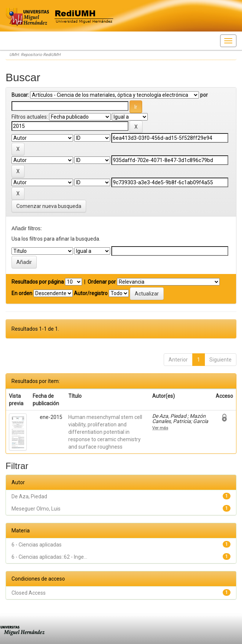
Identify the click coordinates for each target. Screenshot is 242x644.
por (204, 95)
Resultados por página (38, 282)
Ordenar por (102, 282)
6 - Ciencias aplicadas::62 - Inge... (49, 557)
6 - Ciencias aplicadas (37, 545)
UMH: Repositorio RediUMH (35, 55)
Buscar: (20, 95)
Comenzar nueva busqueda (49, 206)
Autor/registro (91, 293)
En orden (22, 293)
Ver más (160, 428)
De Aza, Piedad (29, 496)
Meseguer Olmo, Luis (36, 509)
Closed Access (29, 593)
